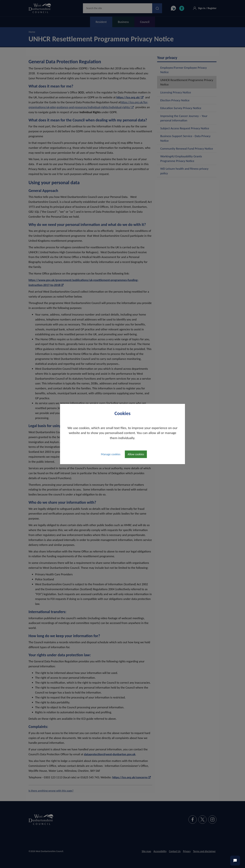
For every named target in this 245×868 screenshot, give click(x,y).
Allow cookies (136, 454)
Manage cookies (111, 454)
